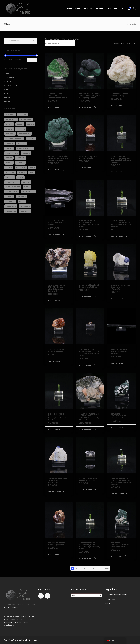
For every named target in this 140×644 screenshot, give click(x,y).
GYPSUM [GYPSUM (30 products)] (9, 163)
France (7, 101)
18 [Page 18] (97, 568)
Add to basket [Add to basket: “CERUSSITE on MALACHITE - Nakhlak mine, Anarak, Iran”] (117, 427)
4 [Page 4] (85, 568)
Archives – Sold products (14, 85)
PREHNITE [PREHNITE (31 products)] (10, 177)
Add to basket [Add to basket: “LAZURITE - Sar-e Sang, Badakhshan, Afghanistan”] (117, 299)
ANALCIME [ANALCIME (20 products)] (22, 115)
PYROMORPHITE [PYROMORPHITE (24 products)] (12, 182)
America (8, 81)
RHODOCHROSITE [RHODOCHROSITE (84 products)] (13, 187)
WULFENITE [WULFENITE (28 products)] (25, 211)
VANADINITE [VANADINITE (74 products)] (25, 206)
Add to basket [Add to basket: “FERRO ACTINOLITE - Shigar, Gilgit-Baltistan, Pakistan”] (54, 234)
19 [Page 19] (101, 568)
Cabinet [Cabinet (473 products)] (31, 124)
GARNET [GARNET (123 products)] (9, 158)
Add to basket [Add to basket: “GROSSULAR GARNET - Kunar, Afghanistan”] (86, 168)
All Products (9, 78)
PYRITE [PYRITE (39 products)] (21, 177)
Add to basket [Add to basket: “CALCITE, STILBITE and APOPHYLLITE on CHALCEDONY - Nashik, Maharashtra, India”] (86, 429)
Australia (8, 93)
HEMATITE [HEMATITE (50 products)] (20, 163)
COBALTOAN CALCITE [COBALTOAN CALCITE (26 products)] (14, 139)
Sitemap (108, 603)
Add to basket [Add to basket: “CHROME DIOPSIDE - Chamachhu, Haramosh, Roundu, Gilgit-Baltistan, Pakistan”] (117, 172)
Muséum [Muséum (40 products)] (22, 172)
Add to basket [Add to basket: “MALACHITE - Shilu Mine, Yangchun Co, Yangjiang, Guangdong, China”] (86, 107)
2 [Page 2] (76, 568)
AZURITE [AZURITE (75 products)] (9, 124)
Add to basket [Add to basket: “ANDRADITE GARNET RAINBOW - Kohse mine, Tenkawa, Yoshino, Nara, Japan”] (86, 365)
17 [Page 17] (93, 568)
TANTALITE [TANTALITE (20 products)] (21, 197)
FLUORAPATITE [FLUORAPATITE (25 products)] (12, 153)
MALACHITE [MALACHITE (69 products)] (21, 168)
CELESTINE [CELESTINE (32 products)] (21, 129)
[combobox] (86, 595)
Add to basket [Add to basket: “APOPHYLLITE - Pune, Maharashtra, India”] (86, 490)
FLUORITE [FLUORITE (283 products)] (26, 153)
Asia (6, 89)
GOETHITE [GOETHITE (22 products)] (21, 158)
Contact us (100, 8)
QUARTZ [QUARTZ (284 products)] (26, 182)
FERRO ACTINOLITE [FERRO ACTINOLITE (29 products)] (25, 148)
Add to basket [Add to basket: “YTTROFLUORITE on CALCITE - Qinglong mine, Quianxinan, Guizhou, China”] (54, 301)
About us (88, 8)
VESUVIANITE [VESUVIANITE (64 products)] (11, 211)
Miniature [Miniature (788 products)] (10, 172)
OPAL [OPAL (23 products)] (32, 172)
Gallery (78, 8)
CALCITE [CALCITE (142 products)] (9, 129)
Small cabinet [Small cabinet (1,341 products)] (28, 192)
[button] (60, 43)
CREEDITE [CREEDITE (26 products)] (31, 139)
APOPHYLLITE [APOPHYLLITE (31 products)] (11, 119)
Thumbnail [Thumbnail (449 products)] (10, 201)
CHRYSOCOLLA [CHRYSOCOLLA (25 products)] (24, 134)
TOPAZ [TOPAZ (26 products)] (22, 201)
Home (69, 8)
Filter (32, 60)
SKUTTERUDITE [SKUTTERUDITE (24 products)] (12, 192)
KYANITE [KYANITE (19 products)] (9, 168)
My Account (113, 8)
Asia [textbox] (86, 595)
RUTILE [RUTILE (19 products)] (27, 187)
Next (107, 568)
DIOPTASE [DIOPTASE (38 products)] (22, 143)
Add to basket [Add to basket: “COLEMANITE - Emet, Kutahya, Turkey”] (117, 105)
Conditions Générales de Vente (116, 595)
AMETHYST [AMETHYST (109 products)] (10, 115)
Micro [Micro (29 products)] (32, 168)
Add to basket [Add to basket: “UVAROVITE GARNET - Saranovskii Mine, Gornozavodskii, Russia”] (54, 107)
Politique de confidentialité (16, 620)
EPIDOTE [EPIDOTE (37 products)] (9, 148)
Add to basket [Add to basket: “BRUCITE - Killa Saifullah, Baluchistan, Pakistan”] (86, 297)
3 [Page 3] (81, 568)
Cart (123, 8)
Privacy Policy (110, 599)
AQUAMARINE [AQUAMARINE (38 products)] (26, 119)
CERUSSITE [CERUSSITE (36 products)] (10, 134)
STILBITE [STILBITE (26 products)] (9, 197)
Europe (7, 97)
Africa (7, 74)
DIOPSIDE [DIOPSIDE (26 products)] (10, 143)
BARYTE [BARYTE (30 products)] (20, 124)
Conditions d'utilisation (13, 622)
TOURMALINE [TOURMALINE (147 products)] (11, 206)
